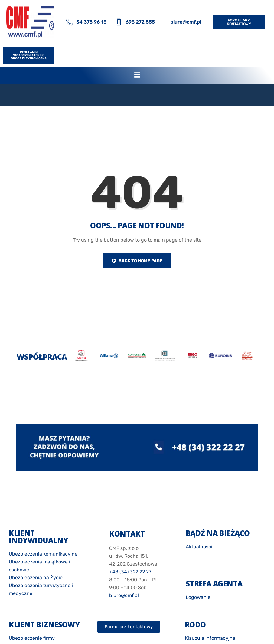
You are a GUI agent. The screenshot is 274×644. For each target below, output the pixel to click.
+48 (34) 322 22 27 (130, 572)
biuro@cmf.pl (124, 595)
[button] (137, 75)
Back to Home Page (137, 261)
